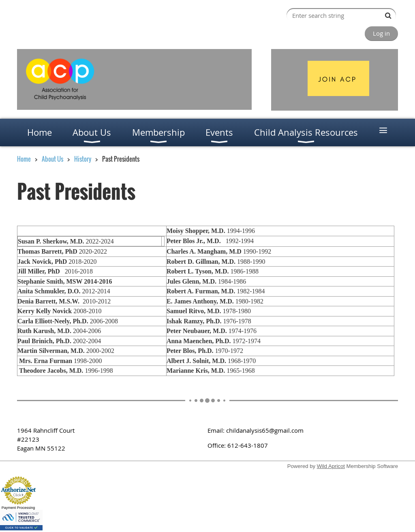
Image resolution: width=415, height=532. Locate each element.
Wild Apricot (331, 466)
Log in (381, 33)
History (83, 159)
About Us (52, 159)
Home (24, 159)
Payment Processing (18, 508)
